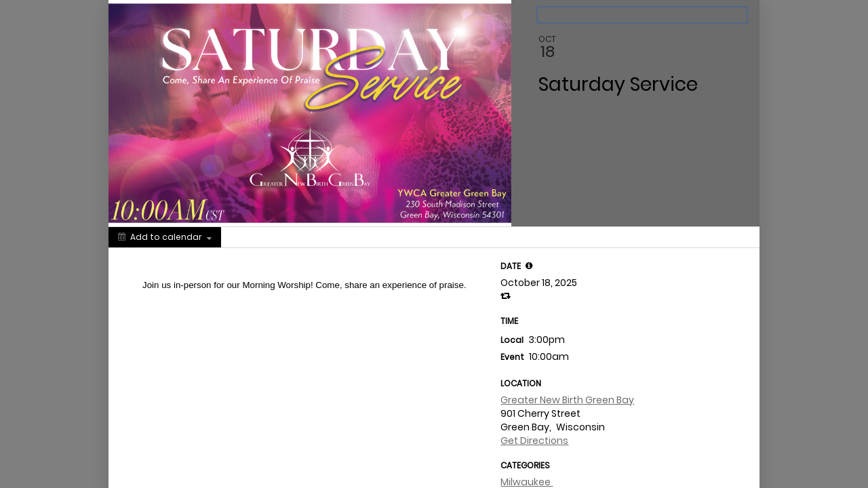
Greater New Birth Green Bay (567, 400)
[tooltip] (529, 266)
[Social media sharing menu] (246, 237)
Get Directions (534, 441)
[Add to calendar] (165, 237)
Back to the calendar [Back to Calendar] (588, 15)
